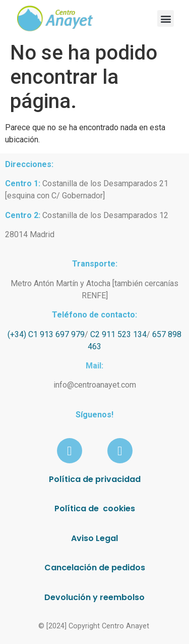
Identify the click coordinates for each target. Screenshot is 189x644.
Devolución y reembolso (94, 597)
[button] (166, 18)
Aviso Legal (94, 538)
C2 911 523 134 (118, 334)
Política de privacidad (95, 479)
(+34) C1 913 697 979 (46, 334)
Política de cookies (95, 508)
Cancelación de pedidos (95, 568)
